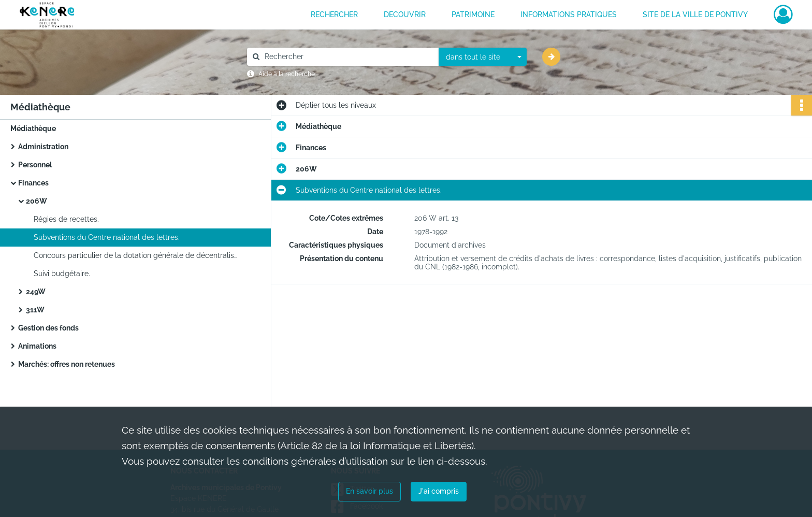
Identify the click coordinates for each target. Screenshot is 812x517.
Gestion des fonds (48, 328)
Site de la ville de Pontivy (695, 15)
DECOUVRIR (405, 15)
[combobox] (483, 57)
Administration (43, 147)
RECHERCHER (334, 15)
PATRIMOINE (473, 15)
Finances (33, 183)
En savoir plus (369, 491)
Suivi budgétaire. (62, 274)
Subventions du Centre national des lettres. (107, 237)
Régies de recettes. (66, 219)
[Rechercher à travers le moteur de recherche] (348, 57)
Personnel (35, 165)
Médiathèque (33, 128)
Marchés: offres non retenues (67, 364)
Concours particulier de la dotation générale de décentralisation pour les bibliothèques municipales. (137, 255)
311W (35, 310)
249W (36, 292)
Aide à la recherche (287, 74)
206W (37, 201)
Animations (37, 346)
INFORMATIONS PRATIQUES (569, 15)
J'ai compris (439, 491)
